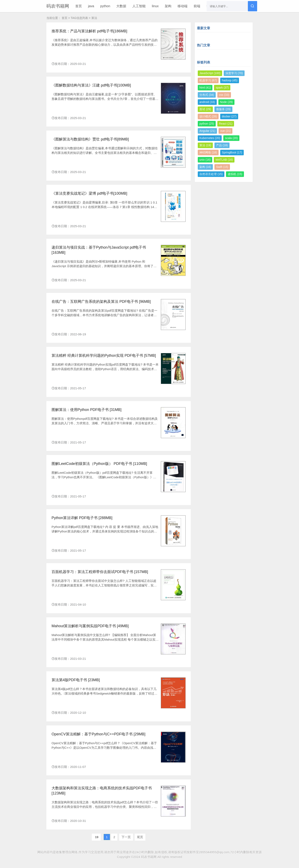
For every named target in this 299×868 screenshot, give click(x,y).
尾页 (140, 837)
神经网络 (208, 152)
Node (226, 102)
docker (229, 116)
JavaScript (210, 73)
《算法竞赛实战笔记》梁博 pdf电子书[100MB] (89, 193)
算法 (205, 145)
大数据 (121, 6)
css (224, 95)
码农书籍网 (58, 6)
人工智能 (139, 6)
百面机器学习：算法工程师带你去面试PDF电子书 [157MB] (100, 572)
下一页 (126, 837)
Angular (207, 131)
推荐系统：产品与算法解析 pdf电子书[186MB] (89, 31)
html (205, 88)
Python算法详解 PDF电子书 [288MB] (82, 518)
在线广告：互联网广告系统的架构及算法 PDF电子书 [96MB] (101, 302)
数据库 (211, 6)
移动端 (182, 6)
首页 (79, 6)
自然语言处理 (211, 174)
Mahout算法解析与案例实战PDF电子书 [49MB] (90, 626)
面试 (205, 109)
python (105, 6)
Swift (222, 167)
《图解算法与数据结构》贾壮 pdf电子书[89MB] (90, 139)
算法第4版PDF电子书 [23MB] (76, 680)
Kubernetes (210, 138)
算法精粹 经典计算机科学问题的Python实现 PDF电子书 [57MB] (104, 356)
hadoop (230, 80)
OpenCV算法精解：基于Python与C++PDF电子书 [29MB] (98, 734)
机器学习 (208, 80)
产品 (222, 145)
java (91, 6)
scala (231, 138)
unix (205, 160)
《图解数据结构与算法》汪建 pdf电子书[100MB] (91, 85)
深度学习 (234, 73)
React (226, 124)
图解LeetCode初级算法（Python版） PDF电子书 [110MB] (99, 464)
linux (155, 6)
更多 (226, 6)
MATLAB (224, 160)
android (207, 102)
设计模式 (208, 116)
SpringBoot (232, 152)
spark (222, 88)
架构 (168, 6)
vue (225, 131)
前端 (197, 6)
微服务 (223, 109)
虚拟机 (235, 174)
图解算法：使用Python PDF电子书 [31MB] (87, 410)
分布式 (207, 95)
